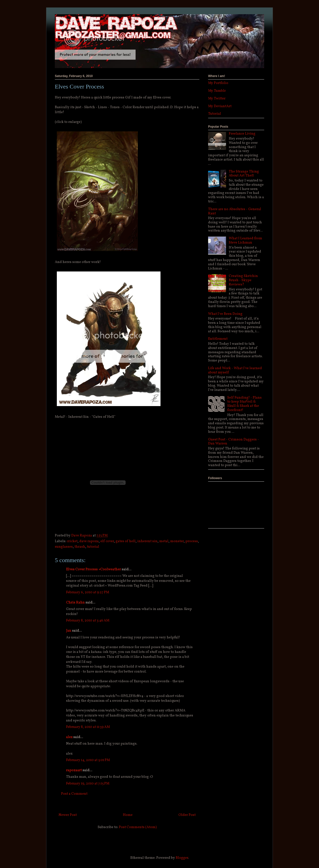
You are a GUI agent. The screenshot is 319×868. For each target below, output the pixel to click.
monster (177, 541)
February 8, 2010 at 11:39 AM (88, 727)
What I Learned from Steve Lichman (245, 241)
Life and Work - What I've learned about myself (235, 370)
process (192, 541)
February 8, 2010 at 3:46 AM (88, 621)
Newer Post (68, 815)
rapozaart (74, 770)
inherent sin (147, 541)
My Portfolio (218, 83)
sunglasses (64, 547)
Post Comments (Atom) (138, 827)
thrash (80, 547)
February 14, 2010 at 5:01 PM (88, 760)
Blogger (182, 858)
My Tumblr (217, 91)
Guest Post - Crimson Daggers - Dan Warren (234, 442)
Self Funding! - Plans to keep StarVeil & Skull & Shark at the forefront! (244, 404)
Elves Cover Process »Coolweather (93, 569)
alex (69, 737)
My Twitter (217, 99)
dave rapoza (89, 541)
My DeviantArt (220, 106)
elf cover (107, 541)
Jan (69, 631)
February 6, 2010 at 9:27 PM (88, 592)
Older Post (187, 815)
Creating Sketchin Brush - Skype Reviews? (243, 280)
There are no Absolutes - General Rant (235, 211)
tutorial (93, 547)
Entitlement (218, 339)
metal (164, 541)
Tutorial (215, 114)
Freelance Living (242, 134)
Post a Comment (74, 794)
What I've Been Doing (225, 314)
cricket (72, 541)
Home (128, 815)
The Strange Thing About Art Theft (244, 174)
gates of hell (126, 541)
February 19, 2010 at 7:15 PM (88, 784)
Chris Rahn (75, 603)
